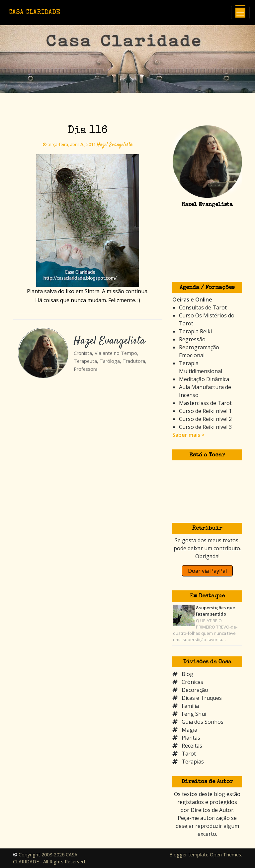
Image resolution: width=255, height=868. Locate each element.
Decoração (195, 690)
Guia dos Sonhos (203, 722)
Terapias (193, 762)
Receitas (192, 746)
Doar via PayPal (207, 571)
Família (190, 706)
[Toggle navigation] (240, 13)
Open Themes (225, 855)
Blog (187, 674)
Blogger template (189, 855)
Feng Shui (194, 714)
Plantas (191, 738)
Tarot (189, 754)
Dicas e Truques (202, 698)
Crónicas (192, 682)
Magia (189, 730)
